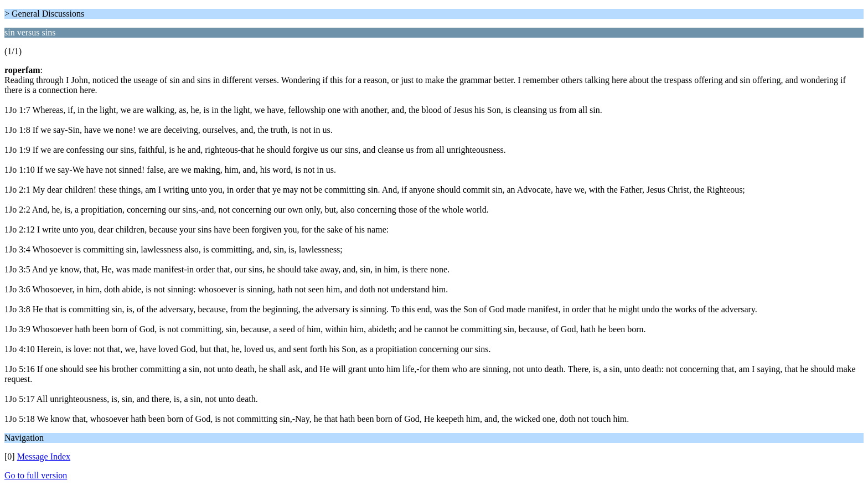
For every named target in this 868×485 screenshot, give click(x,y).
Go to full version (36, 475)
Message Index (44, 456)
